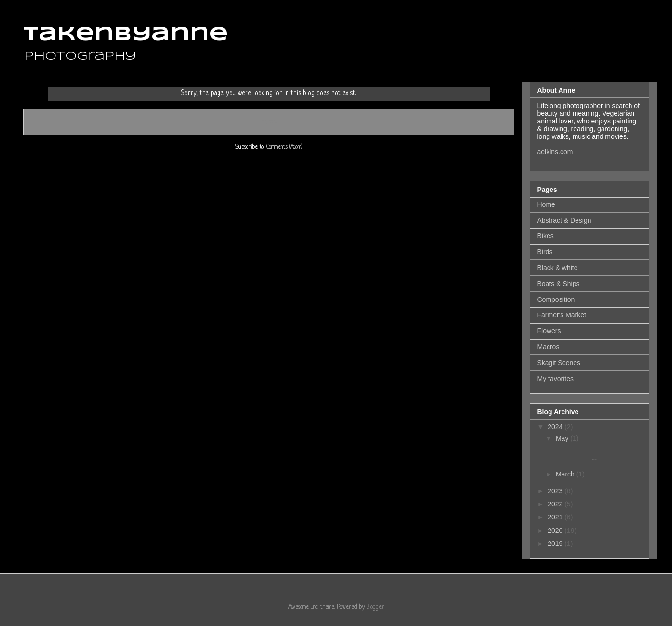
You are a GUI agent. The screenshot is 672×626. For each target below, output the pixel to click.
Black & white (558, 268)
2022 (556, 504)
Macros (549, 347)
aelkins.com (555, 152)
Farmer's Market (562, 315)
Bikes (546, 236)
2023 (556, 491)
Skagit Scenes (559, 363)
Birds (545, 252)
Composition (556, 299)
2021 (556, 517)
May (563, 438)
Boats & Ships (559, 284)
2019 (556, 544)
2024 (556, 427)
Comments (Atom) (284, 147)
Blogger (375, 607)
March (566, 474)
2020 (556, 531)
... (586, 454)
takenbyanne (125, 35)
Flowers (549, 331)
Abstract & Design (564, 220)
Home (269, 122)
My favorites (555, 379)
